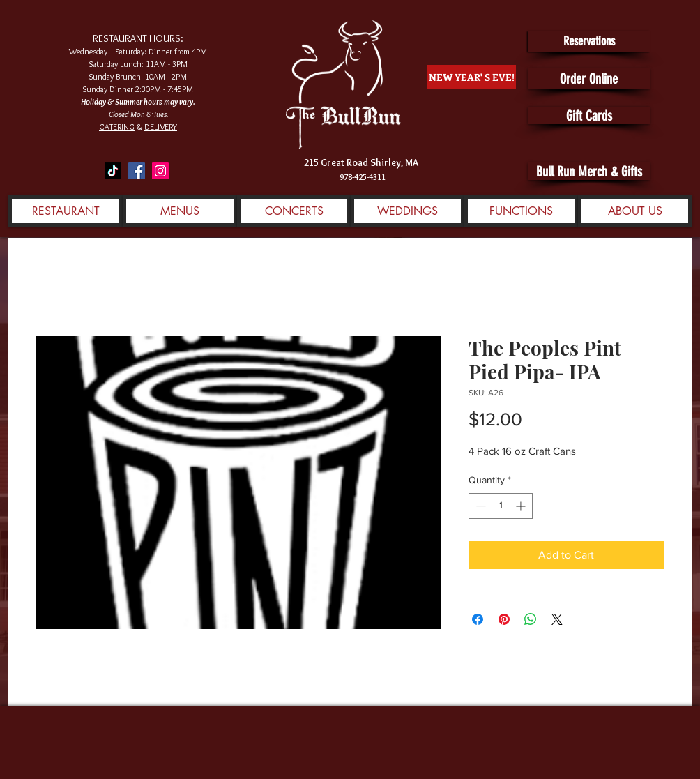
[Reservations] (589, 42)
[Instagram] (160, 171)
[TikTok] (113, 171)
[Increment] (522, 506)
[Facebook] (137, 171)
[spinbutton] (501, 506)
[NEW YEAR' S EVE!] (472, 77)
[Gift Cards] (589, 115)
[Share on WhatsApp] (531, 619)
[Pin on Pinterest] (504, 619)
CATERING (117, 127)
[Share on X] (557, 619)
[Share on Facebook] (478, 619)
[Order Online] (589, 79)
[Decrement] (479, 506)
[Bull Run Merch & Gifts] (589, 171)
